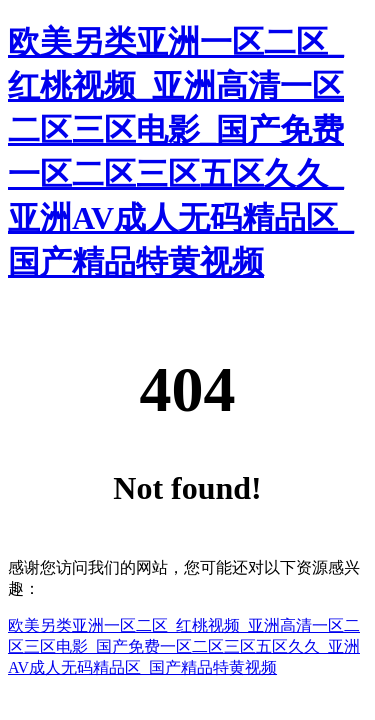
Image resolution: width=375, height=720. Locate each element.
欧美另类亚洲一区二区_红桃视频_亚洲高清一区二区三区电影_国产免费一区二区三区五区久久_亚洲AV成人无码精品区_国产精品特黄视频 (184, 646)
